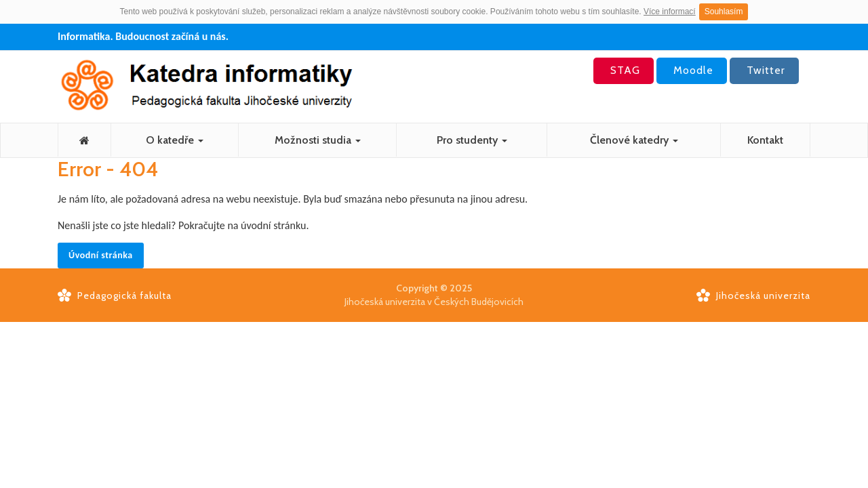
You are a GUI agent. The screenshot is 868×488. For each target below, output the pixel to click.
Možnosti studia (318, 140)
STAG (624, 70)
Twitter (764, 70)
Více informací (670, 12)
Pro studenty (472, 140)
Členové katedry (634, 140)
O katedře (175, 140)
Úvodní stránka (101, 255)
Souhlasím (724, 12)
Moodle (692, 70)
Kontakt (765, 140)
